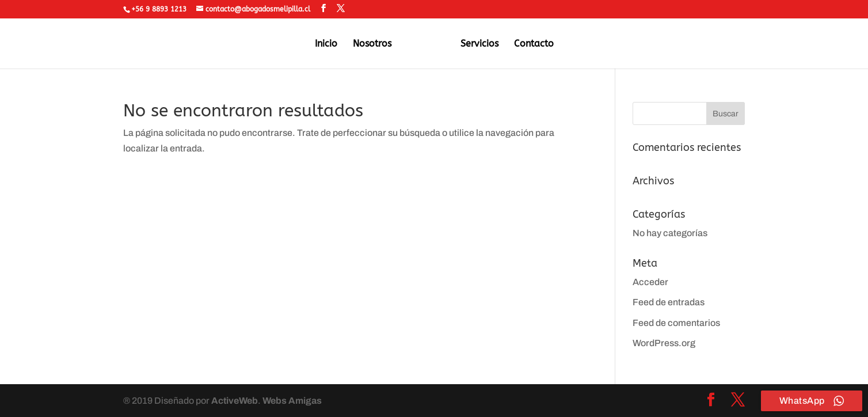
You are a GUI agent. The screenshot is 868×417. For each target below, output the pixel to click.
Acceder (650, 282)
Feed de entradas (669, 302)
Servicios (479, 44)
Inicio (326, 44)
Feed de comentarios (676, 323)
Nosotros (372, 44)
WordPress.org (664, 343)
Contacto (534, 44)
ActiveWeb (235, 401)
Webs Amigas (292, 401)
